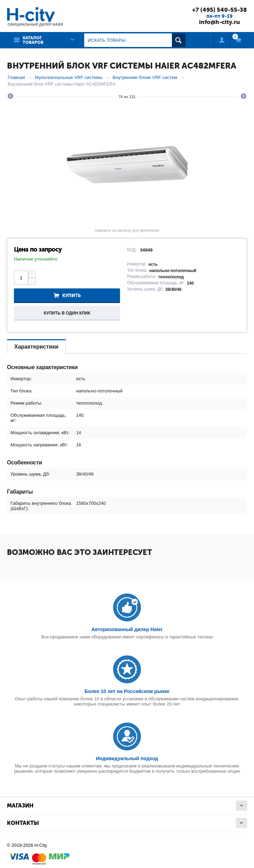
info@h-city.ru (220, 22)
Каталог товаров (33, 40)
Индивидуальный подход (127, 758)
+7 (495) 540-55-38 (220, 10)
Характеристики (36, 347)
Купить (72, 296)
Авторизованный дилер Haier (127, 629)
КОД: (132, 250)
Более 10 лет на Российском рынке (127, 691)
